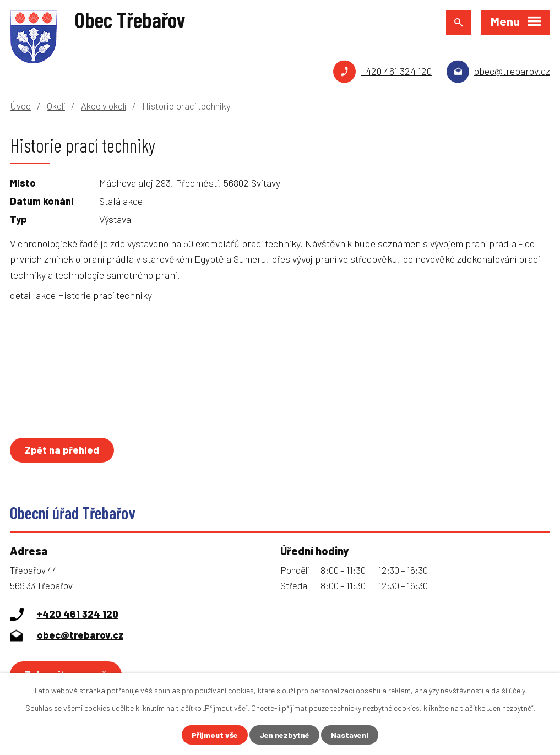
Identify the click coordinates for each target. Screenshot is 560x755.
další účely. (509, 690)
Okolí (56, 106)
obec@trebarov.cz (512, 71)
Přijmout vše (215, 735)
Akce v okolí (104, 106)
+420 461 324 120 (396, 71)
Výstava (115, 219)
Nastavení (350, 735)
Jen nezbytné (284, 735)
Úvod (20, 106)
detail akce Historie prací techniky (81, 295)
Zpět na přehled (62, 450)
